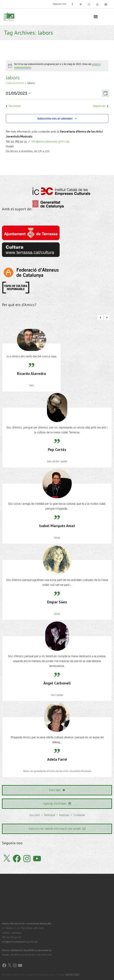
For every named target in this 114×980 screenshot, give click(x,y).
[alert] (57, 66)
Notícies (64, 815)
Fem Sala (57, 790)
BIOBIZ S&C (73, 975)
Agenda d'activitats (57, 804)
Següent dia (100, 106)
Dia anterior (13, 106)
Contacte (79, 815)
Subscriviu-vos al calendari (55, 119)
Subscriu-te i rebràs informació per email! (57, 829)
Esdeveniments (15, 83)
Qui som (35, 815)
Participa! (50, 815)
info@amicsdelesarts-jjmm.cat (50, 142)
